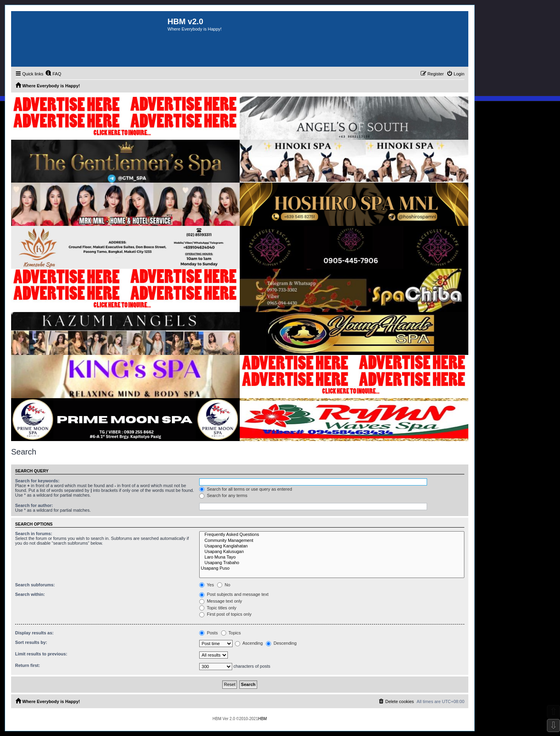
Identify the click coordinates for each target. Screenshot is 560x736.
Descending (281, 643)
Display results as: (34, 633)
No (224, 585)
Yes (207, 585)
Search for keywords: (37, 481)
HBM (262, 719)
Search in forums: (34, 534)
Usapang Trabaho (332, 563)
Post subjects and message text (234, 594)
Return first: (28, 665)
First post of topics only (225, 614)
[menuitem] (53, 74)
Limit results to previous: (41, 654)
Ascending (249, 643)
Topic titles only (218, 608)
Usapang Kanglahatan (332, 546)
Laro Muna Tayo (332, 557)
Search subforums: (35, 585)
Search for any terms (223, 495)
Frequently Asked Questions (332, 535)
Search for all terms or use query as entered (246, 489)
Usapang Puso (332, 568)
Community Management (332, 541)
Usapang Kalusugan (332, 552)
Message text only (221, 601)
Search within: (30, 594)
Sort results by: (31, 642)
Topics (231, 633)
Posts (209, 633)
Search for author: (34, 505)
